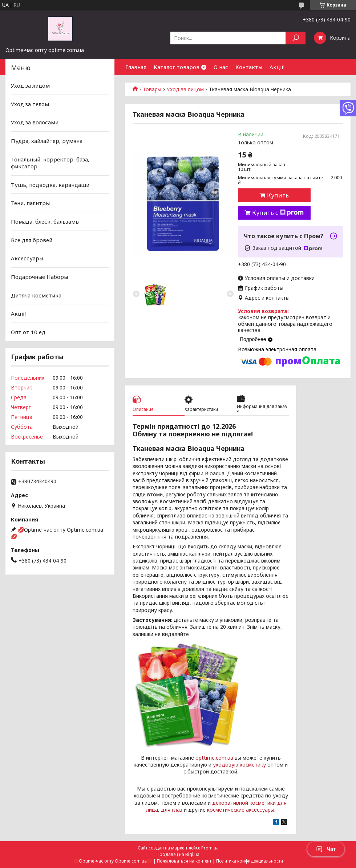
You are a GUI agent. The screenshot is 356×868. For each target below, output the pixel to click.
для (166, 810)
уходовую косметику (239, 765)
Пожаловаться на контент (184, 861)
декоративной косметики (244, 803)
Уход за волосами (35, 122)
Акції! (277, 67)
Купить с (278, 213)
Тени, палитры (30, 203)
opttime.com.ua (214, 758)
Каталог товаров (177, 67)
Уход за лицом (185, 89)
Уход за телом (30, 104)
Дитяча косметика (36, 295)
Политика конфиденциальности (250, 861)
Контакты (249, 67)
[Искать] (296, 38)
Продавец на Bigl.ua (178, 854)
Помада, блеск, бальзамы (45, 221)
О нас (221, 67)
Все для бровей (32, 240)
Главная (136, 67)
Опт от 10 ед (28, 332)
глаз (177, 810)
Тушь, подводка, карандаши (50, 185)
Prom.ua (210, 848)
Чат (326, 849)
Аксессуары (27, 258)
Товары (152, 89)
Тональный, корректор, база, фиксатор (50, 163)
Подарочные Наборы (39, 277)
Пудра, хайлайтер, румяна (47, 141)
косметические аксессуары (241, 810)
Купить (278, 195)
